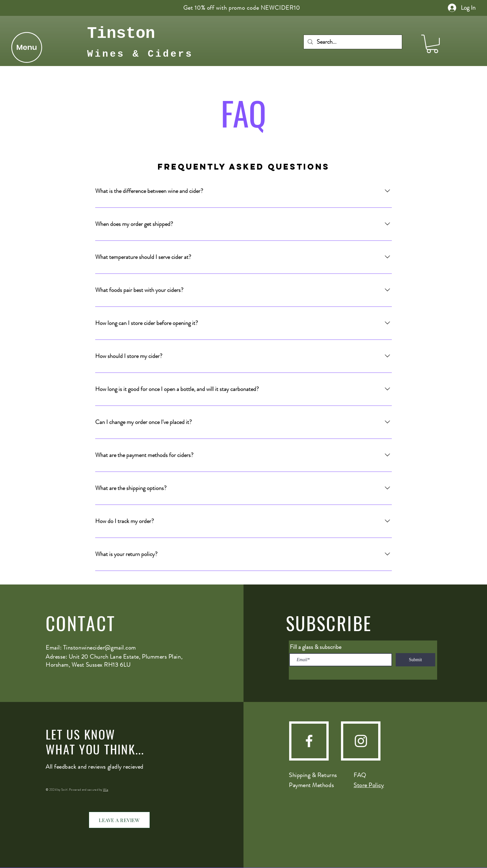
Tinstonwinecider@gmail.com (100, 648)
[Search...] (352, 42)
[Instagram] (361, 741)
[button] (27, 47)
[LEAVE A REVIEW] (119, 820)
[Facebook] (309, 741)
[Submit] (415, 660)
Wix (106, 790)
